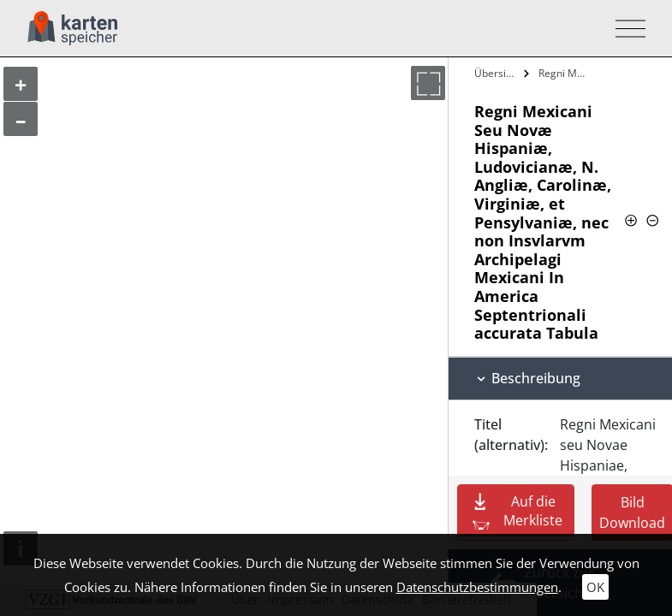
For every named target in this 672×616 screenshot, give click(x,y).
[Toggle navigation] (625, 29)
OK (595, 587)
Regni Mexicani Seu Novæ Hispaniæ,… (566, 73)
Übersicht (497, 73)
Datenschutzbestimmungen (477, 587)
